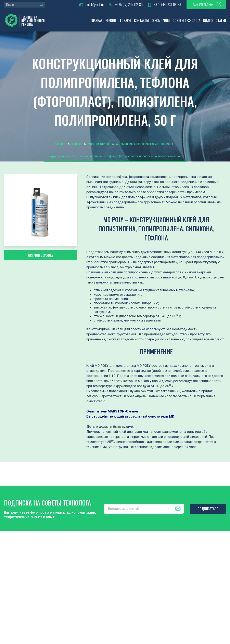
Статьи (221, 21)
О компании (161, 21)
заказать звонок (200, 5)
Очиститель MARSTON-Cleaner (112, 412)
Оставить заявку (41, 258)
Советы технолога (186, 21)
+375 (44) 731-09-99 (162, 5)
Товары (125, 21)
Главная (97, 21)
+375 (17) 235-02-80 (122, 5)
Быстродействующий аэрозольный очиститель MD (130, 417)
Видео (208, 21)
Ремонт (111, 21)
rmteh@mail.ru (87, 5)
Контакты (141, 21)
